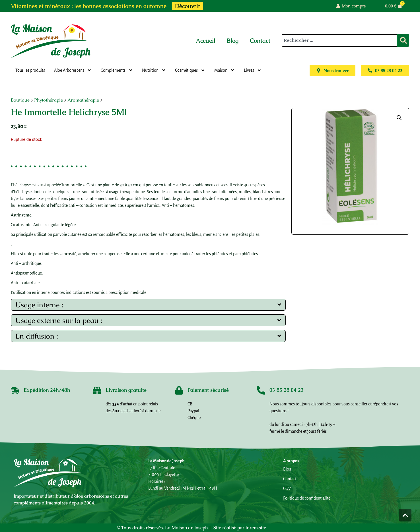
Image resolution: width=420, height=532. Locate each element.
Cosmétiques (190, 70)
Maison (225, 70)
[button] (399, 118)
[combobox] (339, 40)
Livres (253, 70)
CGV (287, 488)
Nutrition (154, 70)
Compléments (117, 70)
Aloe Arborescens (73, 70)
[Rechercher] (403, 40)
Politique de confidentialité (307, 498)
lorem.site (256, 528)
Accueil (206, 41)
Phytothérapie (49, 100)
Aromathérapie (83, 100)
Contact (260, 41)
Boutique (20, 100)
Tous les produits (30, 70)
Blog (233, 41)
